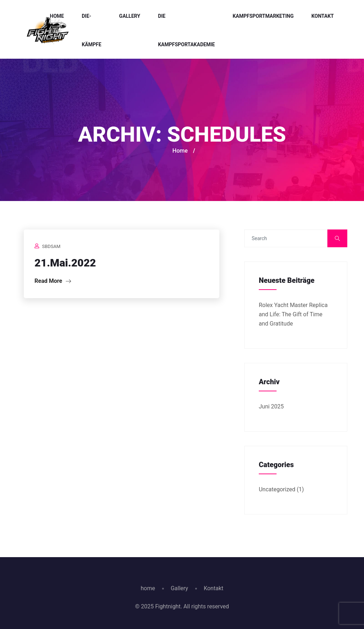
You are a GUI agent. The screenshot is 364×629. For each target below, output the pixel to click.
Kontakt (323, 16)
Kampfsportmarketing (263, 16)
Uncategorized (277, 489)
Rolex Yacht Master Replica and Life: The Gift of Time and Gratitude (293, 314)
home (148, 588)
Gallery (130, 16)
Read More (53, 281)
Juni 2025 (271, 406)
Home (57, 16)
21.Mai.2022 (65, 263)
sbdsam (51, 246)
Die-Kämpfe (92, 30)
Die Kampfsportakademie (186, 30)
